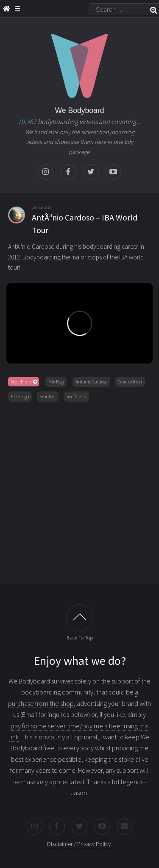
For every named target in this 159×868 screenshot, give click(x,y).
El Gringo (20, 397)
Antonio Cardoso (91, 382)
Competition (130, 382)
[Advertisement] (79, 491)
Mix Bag (56, 382)
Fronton (47, 397)
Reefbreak (76, 397)
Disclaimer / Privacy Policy (79, 844)
